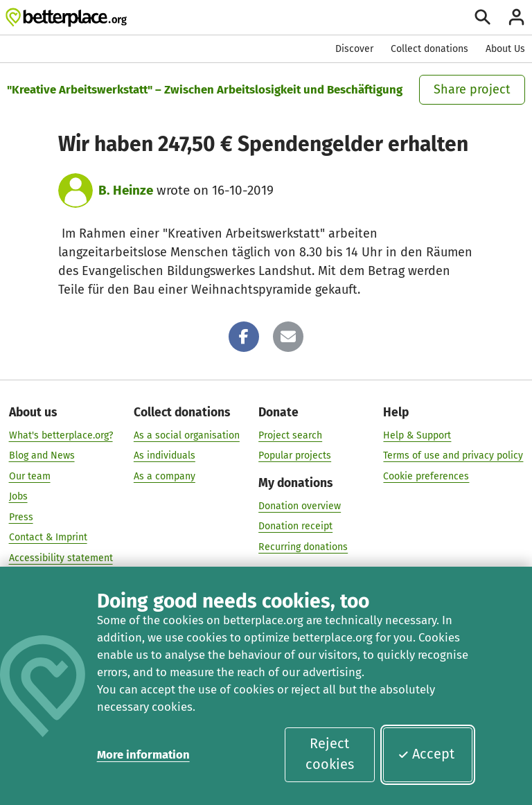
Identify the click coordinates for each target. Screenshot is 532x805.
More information (143, 754)
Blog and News (42, 455)
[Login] (516, 17)
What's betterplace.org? (61, 435)
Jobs (18, 496)
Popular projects (295, 455)
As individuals (165, 455)
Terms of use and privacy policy (453, 455)
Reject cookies (330, 754)
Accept (426, 754)
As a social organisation (187, 435)
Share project (472, 89)
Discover (354, 49)
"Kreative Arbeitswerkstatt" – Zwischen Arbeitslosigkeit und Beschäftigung (205, 89)
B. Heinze (126, 190)
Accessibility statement (61, 557)
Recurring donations (303, 546)
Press (21, 516)
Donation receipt (295, 526)
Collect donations (429, 49)
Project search (290, 435)
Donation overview (300, 505)
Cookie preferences (426, 476)
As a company (165, 476)
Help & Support (417, 435)
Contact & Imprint (48, 537)
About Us (505, 49)
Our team (30, 476)
